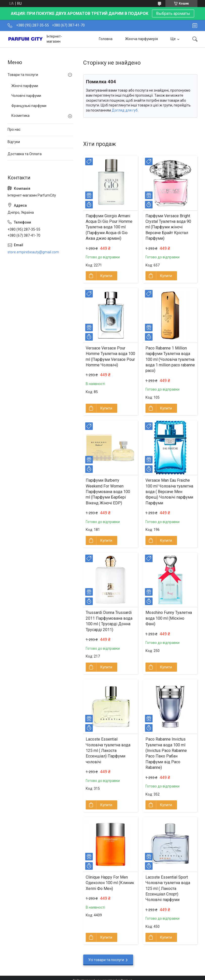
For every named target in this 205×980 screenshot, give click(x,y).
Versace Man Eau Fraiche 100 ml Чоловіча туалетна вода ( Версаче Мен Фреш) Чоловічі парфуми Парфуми (169, 492)
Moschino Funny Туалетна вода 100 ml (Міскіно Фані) (169, 618)
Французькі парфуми (29, 106)
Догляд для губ (125, 110)
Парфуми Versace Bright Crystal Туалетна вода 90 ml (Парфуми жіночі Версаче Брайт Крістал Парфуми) (168, 227)
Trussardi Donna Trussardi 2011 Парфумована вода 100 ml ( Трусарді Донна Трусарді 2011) (109, 621)
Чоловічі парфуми (26, 96)
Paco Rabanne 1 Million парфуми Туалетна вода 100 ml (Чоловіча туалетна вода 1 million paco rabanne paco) (170, 359)
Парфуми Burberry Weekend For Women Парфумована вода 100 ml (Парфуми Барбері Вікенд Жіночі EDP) (108, 492)
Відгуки (14, 142)
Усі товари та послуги (106, 960)
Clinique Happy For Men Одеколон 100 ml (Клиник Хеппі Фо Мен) (110, 883)
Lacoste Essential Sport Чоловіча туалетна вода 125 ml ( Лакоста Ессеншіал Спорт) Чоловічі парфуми (168, 889)
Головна (106, 39)
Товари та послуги (23, 75)
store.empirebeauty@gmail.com (33, 252)
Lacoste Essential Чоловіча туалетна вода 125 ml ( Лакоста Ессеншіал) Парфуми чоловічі (108, 751)
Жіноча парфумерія (141, 39)
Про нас (14, 129)
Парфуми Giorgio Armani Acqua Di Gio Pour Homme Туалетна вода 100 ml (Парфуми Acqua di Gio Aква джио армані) (109, 227)
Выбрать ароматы (173, 13)
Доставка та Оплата (25, 154)
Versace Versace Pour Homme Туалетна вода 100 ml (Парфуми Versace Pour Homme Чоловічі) (110, 357)
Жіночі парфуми (25, 86)
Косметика (20, 116)
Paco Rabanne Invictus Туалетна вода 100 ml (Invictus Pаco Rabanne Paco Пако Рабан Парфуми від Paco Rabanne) (166, 753)
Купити (106, 276)
